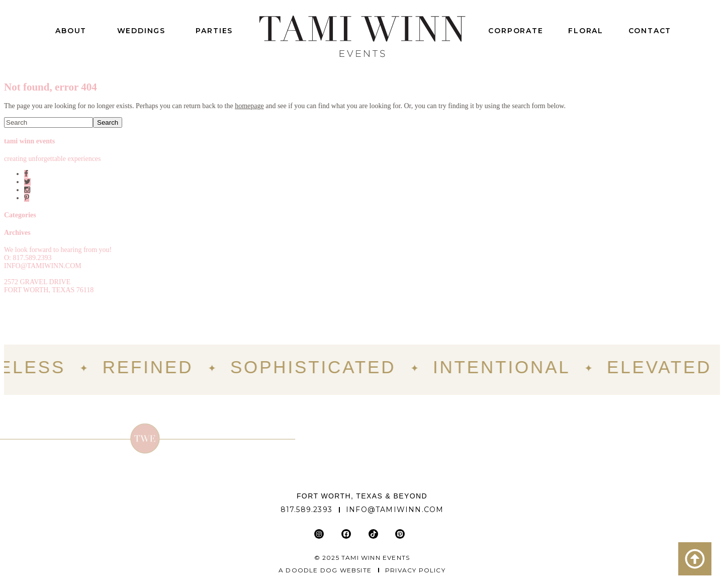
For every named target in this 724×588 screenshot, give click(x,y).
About (71, 31)
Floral (586, 31)
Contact (650, 31)
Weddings (142, 31)
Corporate (516, 31)
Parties (214, 31)
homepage (249, 106)
